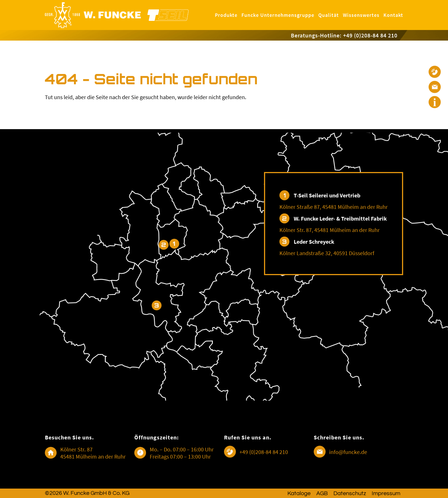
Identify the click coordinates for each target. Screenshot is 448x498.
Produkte (226, 15)
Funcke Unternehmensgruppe (278, 15)
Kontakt (393, 15)
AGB (322, 493)
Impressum (386, 493)
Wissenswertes (361, 15)
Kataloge (299, 493)
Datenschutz (350, 493)
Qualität (329, 15)
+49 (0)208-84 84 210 (264, 452)
